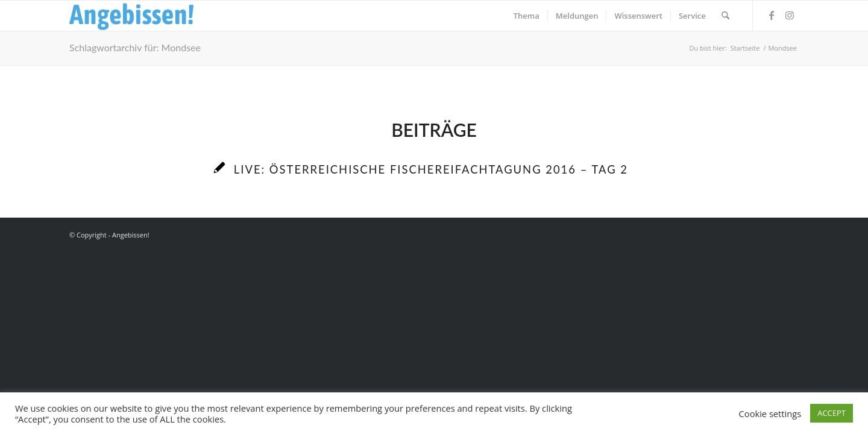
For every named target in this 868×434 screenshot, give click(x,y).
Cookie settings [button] (770, 414)
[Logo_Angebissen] (132, 16)
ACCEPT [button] (832, 413)
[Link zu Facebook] (772, 15)
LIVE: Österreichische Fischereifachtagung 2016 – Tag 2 (431, 169)
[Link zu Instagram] (790, 15)
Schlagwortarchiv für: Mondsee (135, 47)
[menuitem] (527, 16)
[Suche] (725, 16)
